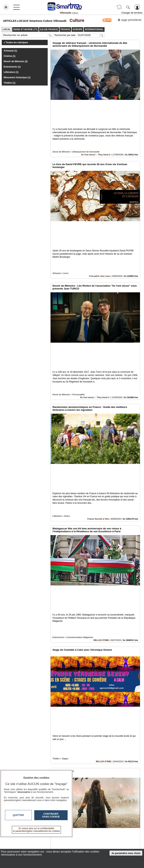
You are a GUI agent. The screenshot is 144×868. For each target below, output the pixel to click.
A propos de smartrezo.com (73, 847)
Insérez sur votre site (126, 804)
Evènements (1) (12, 67)
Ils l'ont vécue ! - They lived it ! (96, 129)
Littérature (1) (11, 72)
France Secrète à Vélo (98, 414)
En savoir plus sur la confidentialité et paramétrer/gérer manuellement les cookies (36, 830)
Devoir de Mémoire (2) (16, 61)
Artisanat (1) (10, 51)
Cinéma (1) (9, 56)
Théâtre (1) (9, 83)
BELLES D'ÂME (101, 509)
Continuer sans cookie (51, 815)
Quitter (18, 815)
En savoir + (63, 843)
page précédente (130, 20)
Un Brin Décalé (102, 700)
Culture (76, 20)
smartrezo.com (19, 840)
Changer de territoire (132, 13)
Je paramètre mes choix (126, 853)
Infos (115, 838)
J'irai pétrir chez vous (99, 224)
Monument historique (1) (17, 77)
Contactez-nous (66, 838)
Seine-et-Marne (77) (101, 795)
